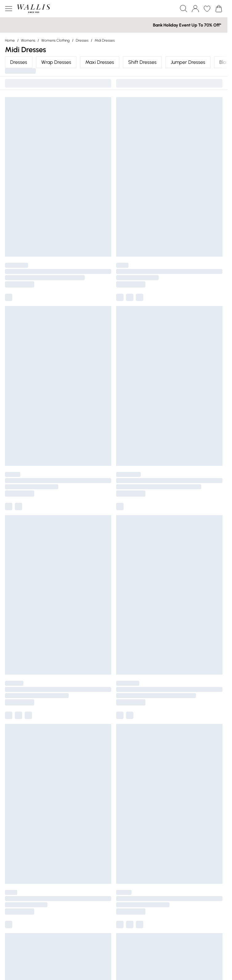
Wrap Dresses (56, 62)
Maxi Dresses (100, 62)
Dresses (82, 40)
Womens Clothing (55, 40)
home (10, 40)
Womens (28, 40)
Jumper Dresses (188, 62)
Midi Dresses (105, 40)
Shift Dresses (142, 62)
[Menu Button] (9, 9)
